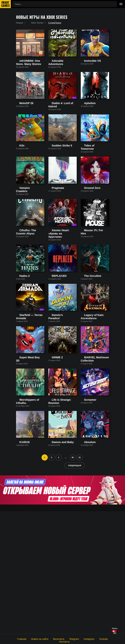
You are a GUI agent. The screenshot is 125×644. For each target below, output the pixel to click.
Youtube (92, 639)
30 (73, 580)
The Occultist (87, 350)
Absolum (85, 565)
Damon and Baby (56, 565)
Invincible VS (87, 76)
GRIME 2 (53, 457)
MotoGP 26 (21, 132)
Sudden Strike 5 (56, 186)
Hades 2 (20, 350)
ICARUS (20, 565)
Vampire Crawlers (24, 240)
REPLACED (54, 350)
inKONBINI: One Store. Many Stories (29, 77)
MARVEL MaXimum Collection (94, 457)
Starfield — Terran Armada (28, 403)
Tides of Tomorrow (89, 186)
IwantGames (5, 4)
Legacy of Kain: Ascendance (94, 403)
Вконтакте (52, 639)
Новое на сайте (36, 639)
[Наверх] (115, 632)
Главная (20, 639)
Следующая (75, 588)
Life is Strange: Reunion (59, 511)
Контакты (105, 639)
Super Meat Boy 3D (25, 457)
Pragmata (53, 240)
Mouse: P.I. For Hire (90, 293)
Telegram (66, 639)
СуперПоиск (57, 23)
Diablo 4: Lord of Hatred (59, 132)
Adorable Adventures (58, 76)
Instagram (79, 639)
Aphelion (85, 132)
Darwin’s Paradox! (57, 403)
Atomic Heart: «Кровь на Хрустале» (60, 295)
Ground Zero (87, 240)
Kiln (18, 186)
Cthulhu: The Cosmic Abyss (28, 293)
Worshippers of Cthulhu (27, 511)
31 (80, 580)
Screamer (85, 511)
